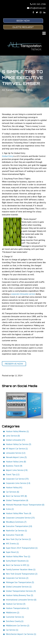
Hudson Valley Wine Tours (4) (18, 514)
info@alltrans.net (38, 8)
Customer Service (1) (15, 617)
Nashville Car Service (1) (16, 531)
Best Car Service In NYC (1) (18, 565)
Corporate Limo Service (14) (18, 483)
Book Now (23, 21)
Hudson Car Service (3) (16, 604)
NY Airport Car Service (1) (17, 449)
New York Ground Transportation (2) (22, 574)
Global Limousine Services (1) (19, 587)
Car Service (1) (12, 630)
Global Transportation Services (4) (21, 591)
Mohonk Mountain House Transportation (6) (25, 505)
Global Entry (7, 156)
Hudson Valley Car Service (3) (18, 445)
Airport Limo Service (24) (17, 470)
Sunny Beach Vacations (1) (17, 561)
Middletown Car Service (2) (18, 626)
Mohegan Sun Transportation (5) (20, 583)
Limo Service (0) (13, 436)
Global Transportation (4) (17, 501)
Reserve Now (14, 364)
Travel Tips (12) (13, 475)
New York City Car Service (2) (18, 540)
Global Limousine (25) (15, 440)
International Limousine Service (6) (21, 600)
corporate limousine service (23, 294)
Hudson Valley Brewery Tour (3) (19, 596)
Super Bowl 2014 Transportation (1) (22, 548)
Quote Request (23, 27)
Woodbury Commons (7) (16, 522)
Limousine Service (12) (16, 453)
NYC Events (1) (12, 544)
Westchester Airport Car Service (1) (21, 634)
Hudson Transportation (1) (17, 609)
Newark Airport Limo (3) (16, 458)
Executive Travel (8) (15, 535)
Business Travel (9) (14, 466)
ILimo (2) (10, 509)
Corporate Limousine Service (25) (20, 518)
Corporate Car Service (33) (17, 479)
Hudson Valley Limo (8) (16, 462)
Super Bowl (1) (12, 552)
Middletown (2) (13, 613)
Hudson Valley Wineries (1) (17, 432)
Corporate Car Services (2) (17, 578)
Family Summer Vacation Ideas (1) (21, 570)
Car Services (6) (12, 492)
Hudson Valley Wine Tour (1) (18, 557)
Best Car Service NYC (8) (16, 496)
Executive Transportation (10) (19, 527)
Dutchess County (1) (15, 622)
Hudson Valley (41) (14, 488)
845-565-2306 (39, 4)
